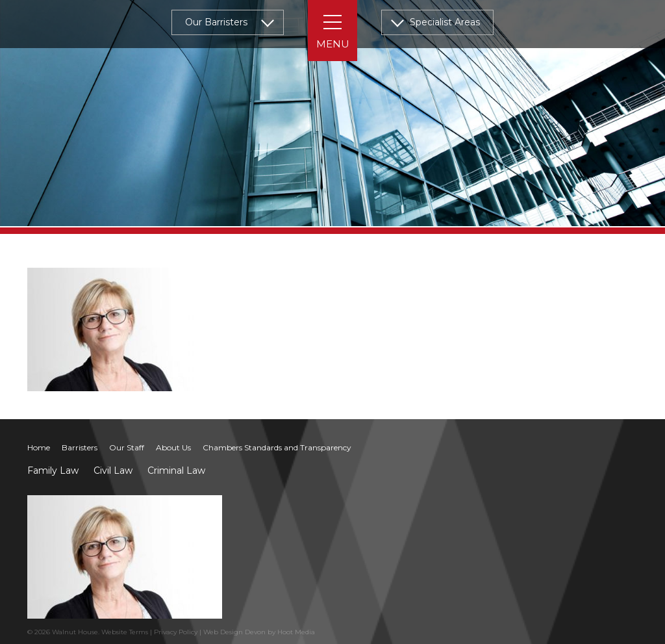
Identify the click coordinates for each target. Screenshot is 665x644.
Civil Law (113, 470)
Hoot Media (296, 632)
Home (39, 447)
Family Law (53, 470)
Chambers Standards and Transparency (277, 447)
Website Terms (125, 632)
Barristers (80, 447)
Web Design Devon (234, 632)
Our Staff (127, 447)
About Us (173, 447)
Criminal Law (176, 470)
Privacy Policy (176, 632)
